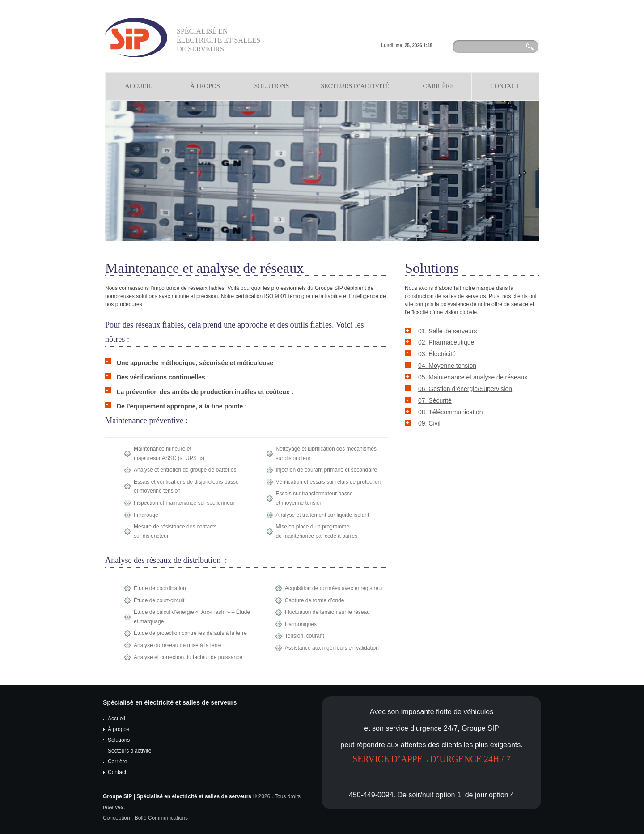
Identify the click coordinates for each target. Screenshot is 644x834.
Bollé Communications (161, 818)
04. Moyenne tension (447, 366)
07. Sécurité (435, 400)
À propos (205, 86)
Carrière (438, 86)
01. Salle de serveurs (448, 331)
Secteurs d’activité (129, 751)
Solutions (271, 86)
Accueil (139, 86)
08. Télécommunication (450, 412)
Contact (505, 86)
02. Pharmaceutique (446, 342)
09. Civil (429, 423)
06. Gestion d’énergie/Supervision (465, 389)
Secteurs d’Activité (355, 86)
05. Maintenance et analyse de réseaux (473, 377)
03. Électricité (437, 354)
